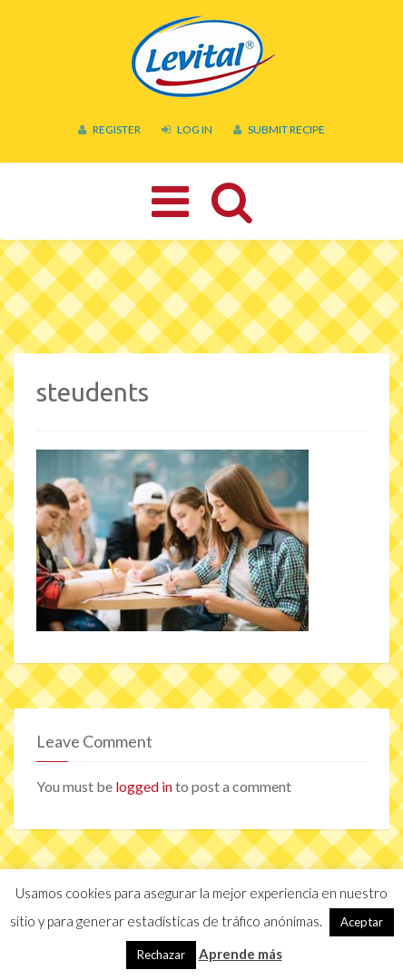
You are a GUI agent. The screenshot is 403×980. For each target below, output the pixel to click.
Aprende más (241, 954)
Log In (187, 129)
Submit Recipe (279, 129)
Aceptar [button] (362, 922)
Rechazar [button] (161, 955)
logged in (144, 786)
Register (109, 129)
